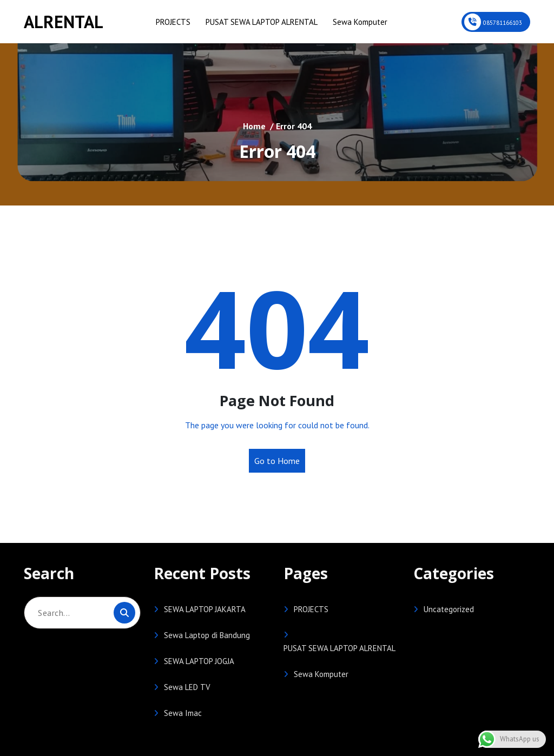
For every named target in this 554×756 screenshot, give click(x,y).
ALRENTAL (64, 22)
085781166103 (503, 23)
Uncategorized (449, 609)
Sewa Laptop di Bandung (207, 635)
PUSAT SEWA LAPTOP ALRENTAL (262, 22)
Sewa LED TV (187, 687)
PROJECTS (173, 22)
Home (254, 126)
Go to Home (277, 461)
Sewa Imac (183, 713)
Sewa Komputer (360, 22)
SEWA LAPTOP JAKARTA (205, 609)
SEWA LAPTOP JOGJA (199, 661)
